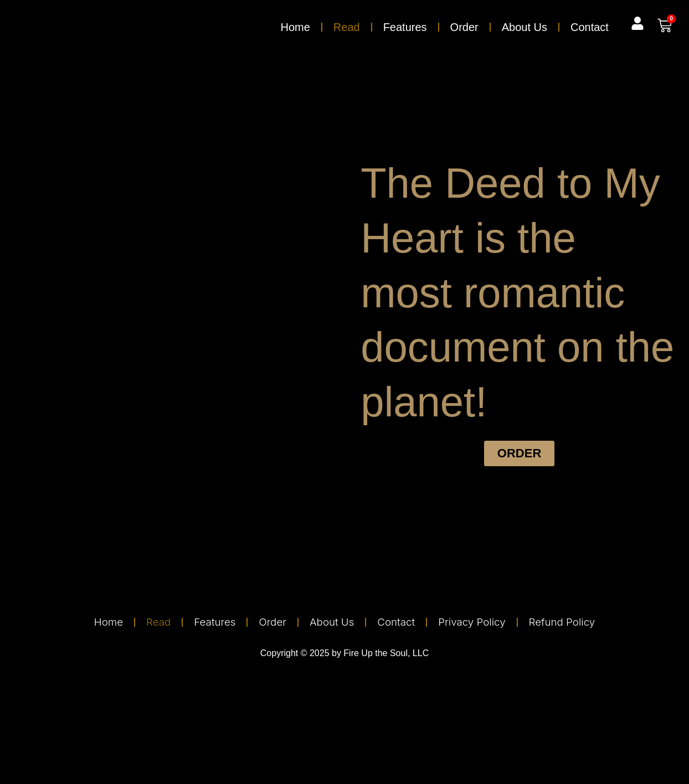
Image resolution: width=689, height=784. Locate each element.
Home (295, 27)
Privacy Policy (477, 622)
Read (347, 27)
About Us (525, 27)
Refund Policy (571, 622)
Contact (590, 27)
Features (405, 27)
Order (464, 27)
